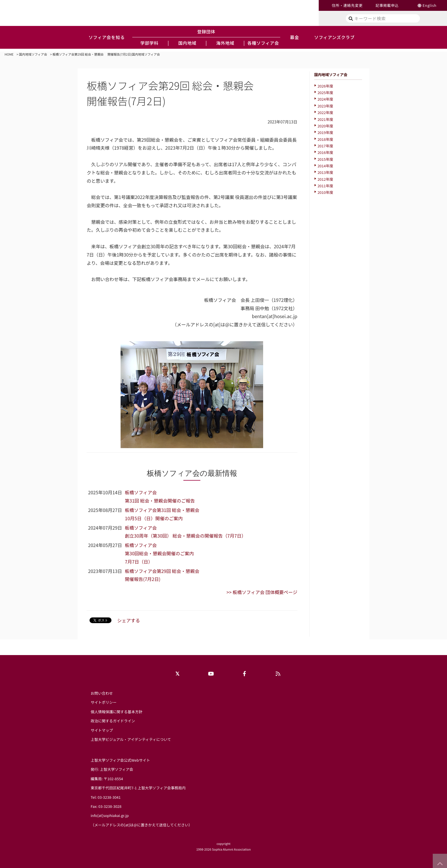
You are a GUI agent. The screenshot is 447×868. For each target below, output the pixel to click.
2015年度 (325, 159)
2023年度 (325, 106)
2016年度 (325, 152)
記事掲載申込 (387, 5)
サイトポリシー (104, 702)
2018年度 (325, 139)
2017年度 (325, 146)
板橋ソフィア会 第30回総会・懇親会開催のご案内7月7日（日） (159, 553)
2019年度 (325, 132)
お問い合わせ (102, 693)
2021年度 (325, 119)
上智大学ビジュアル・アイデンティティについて (131, 739)
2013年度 (325, 172)
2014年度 (325, 166)
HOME (9, 54)
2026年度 (325, 86)
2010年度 (325, 192)
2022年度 (325, 112)
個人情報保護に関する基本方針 (117, 712)
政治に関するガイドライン (113, 721)
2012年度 (325, 179)
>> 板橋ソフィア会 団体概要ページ (262, 592)
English (429, 5)
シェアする (129, 620)
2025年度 (325, 93)
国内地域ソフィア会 (33, 54)
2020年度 (325, 126)
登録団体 (206, 31)
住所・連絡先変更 (347, 5)
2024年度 (325, 99)
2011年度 (325, 186)
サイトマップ (102, 730)
